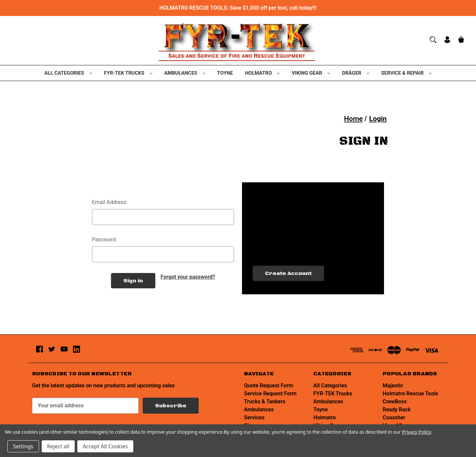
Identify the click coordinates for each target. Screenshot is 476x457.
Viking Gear (311, 73)
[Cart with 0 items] (461, 40)
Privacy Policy (416, 432)
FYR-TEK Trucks (128, 73)
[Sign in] (447, 40)
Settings (23, 446)
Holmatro (262, 73)
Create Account (288, 273)
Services (254, 417)
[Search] (433, 40)
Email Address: (110, 202)
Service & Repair (406, 73)
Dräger (355, 73)
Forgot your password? (188, 277)
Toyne (225, 73)
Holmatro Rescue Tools (410, 393)
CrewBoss (395, 401)
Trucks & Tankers (265, 401)
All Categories (68, 73)
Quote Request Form (268, 385)
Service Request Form (270, 393)
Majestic (393, 385)
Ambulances (185, 73)
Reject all (58, 446)
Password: (104, 239)
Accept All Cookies (105, 446)
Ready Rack (397, 409)
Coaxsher (394, 417)
